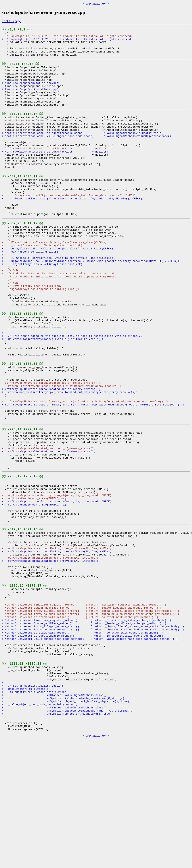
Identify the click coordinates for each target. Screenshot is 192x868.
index (96, 3)
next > (105, 3)
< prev (87, 3)
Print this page (11, 21)
